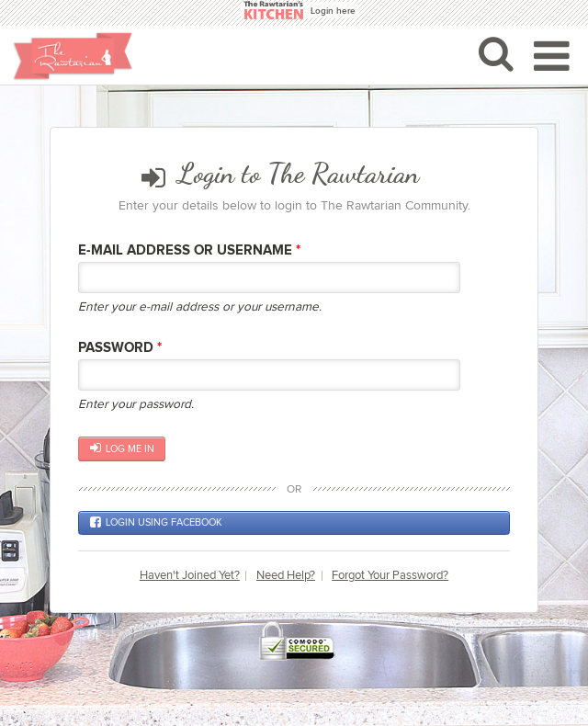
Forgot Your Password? (390, 576)
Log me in (122, 448)
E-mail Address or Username (189, 250)
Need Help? (286, 576)
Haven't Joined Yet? (190, 576)
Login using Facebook (156, 523)
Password (120, 348)
